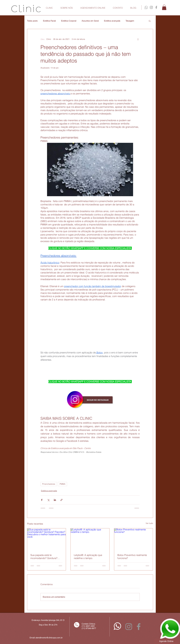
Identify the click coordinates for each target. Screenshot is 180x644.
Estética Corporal (69, 21)
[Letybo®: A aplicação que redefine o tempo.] (90, 539)
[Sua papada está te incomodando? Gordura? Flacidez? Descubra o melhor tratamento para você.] (47, 539)
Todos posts (32, 21)
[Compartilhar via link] (61, 500)
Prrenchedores (49, 484)
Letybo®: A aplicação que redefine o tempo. (88, 557)
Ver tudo (149, 523)
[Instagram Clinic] (151, 7)
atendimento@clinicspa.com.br (49, 638)
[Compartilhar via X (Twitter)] (48, 500)
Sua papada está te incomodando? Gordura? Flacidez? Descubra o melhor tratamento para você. (46, 557)
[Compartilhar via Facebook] (42, 500)
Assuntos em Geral (90, 21)
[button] (164, 7)
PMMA (62, 484)
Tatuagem (130, 21)
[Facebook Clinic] (156, 7)
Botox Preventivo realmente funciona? (132, 557)
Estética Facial (49, 21)
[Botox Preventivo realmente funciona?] (134, 539)
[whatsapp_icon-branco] (117, 626)
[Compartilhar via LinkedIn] (55, 500)
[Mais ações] (138, 39)
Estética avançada (112, 21)
